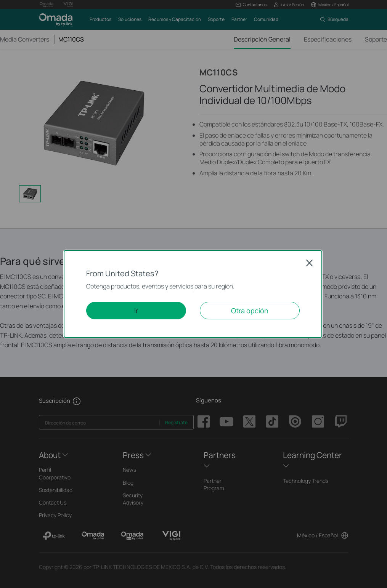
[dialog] (193, 294)
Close (310, 263)
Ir (136, 311)
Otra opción (250, 311)
